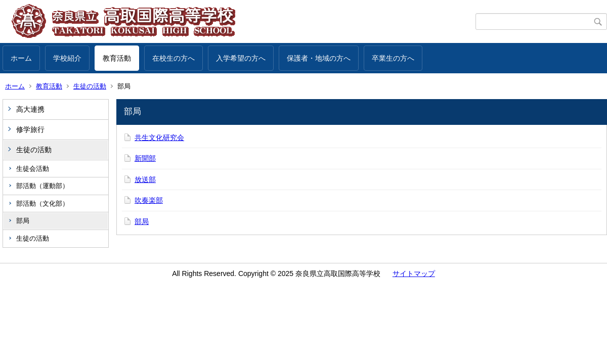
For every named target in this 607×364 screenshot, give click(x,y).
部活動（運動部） (42, 186)
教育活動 (117, 58)
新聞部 (145, 158)
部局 (23, 221)
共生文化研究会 (159, 138)
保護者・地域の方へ (319, 58)
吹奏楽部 (149, 200)
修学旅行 (30, 129)
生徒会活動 (33, 169)
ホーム (21, 58)
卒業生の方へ (393, 58)
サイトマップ (414, 274)
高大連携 (30, 109)
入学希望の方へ (241, 58)
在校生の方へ (174, 58)
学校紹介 (67, 58)
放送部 (145, 179)
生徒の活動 (90, 86)
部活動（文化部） (42, 203)
